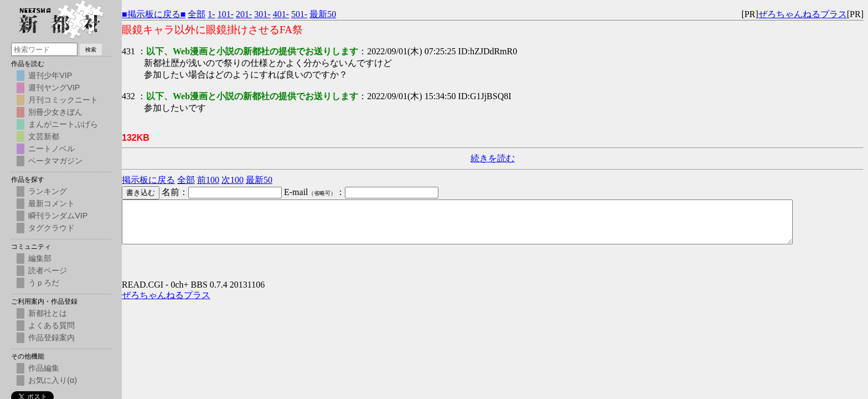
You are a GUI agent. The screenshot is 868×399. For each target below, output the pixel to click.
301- (262, 14)
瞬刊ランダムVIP (58, 216)
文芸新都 (44, 136)
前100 (208, 180)
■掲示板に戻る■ (154, 14)
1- (211, 14)
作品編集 (44, 368)
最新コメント (51, 203)
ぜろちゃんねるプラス (803, 14)
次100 (232, 180)
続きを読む (493, 158)
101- (226, 14)
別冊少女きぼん (55, 112)
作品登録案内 (51, 337)
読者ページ (48, 270)
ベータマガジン (55, 161)
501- (299, 14)
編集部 (40, 258)
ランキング (48, 191)
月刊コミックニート (63, 100)
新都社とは (48, 313)
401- (281, 14)
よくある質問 (51, 325)
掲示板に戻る (148, 180)
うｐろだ (44, 283)
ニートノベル (51, 149)
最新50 (323, 14)
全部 (197, 14)
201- (244, 14)
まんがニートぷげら (63, 124)
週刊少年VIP (50, 75)
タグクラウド (51, 228)
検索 (91, 50)
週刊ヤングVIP (54, 88)
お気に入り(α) (53, 380)
